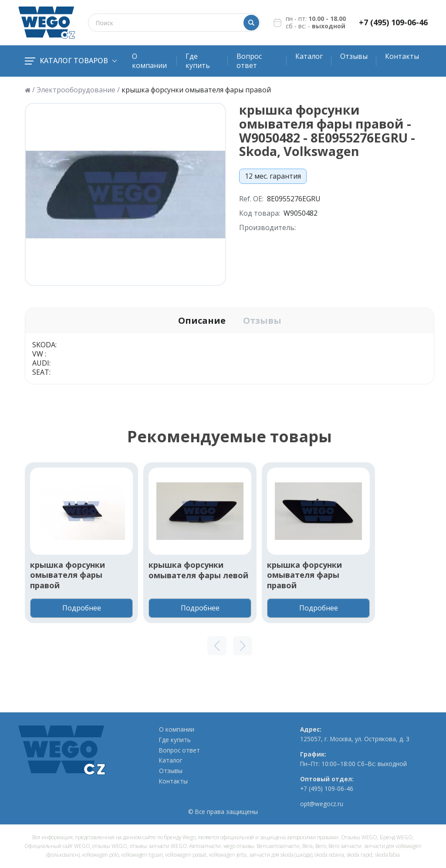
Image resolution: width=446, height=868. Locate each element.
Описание (202, 321)
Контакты (402, 56)
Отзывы (354, 56)
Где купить (198, 61)
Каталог (309, 56)
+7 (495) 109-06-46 (393, 22)
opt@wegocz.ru (322, 804)
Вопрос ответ (249, 61)
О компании (149, 61)
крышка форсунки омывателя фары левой (198, 570)
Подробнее (82, 608)
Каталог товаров (71, 61)
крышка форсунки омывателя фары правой (68, 575)
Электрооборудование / (78, 90)
